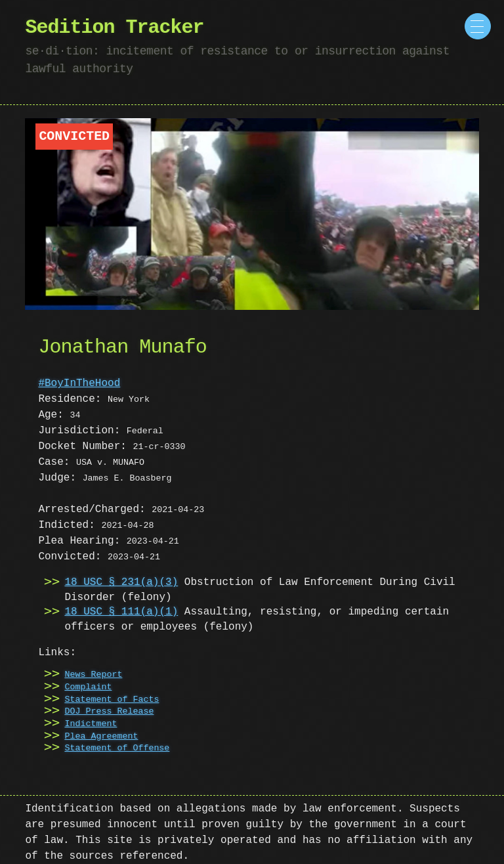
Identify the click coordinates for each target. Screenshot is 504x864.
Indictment (91, 724)
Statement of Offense (117, 748)
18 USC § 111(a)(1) (121, 612)
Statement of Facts (112, 700)
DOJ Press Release (109, 712)
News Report (93, 675)
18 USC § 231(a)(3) (121, 582)
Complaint (88, 687)
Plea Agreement (101, 737)
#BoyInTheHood (79, 383)
